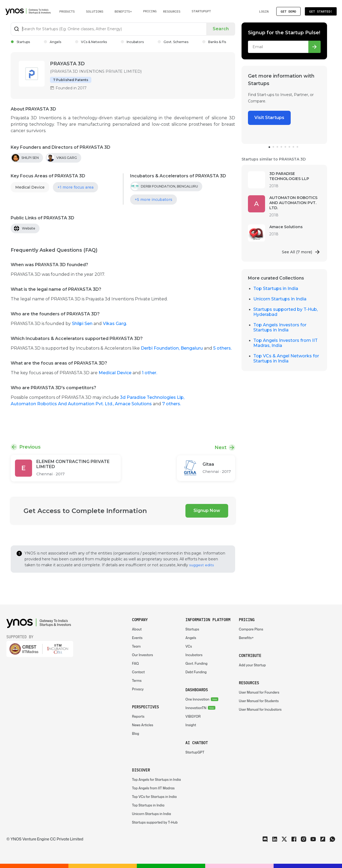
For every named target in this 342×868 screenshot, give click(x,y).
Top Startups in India (276, 288)
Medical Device (30, 187)
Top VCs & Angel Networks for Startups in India (286, 358)
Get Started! (321, 11)
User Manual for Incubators (260, 710)
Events (137, 638)
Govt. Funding (197, 664)
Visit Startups (269, 118)
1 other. (149, 373)
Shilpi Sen (83, 324)
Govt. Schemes (173, 42)
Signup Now (207, 511)
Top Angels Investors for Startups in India (280, 327)
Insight (191, 725)
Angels (53, 42)
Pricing (150, 11)
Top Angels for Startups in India (156, 780)
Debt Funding (196, 672)
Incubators (132, 42)
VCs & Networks (91, 42)
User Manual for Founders (259, 692)
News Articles (143, 725)
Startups (20, 42)
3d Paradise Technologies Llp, (152, 397)
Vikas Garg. (115, 324)
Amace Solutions (134, 404)
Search (221, 29)
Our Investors (143, 655)
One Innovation (197, 699)
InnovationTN (196, 708)
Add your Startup (252, 665)
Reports (138, 716)
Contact (138, 672)
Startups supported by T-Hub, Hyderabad (285, 312)
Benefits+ (246, 638)
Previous (30, 447)
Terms (137, 681)
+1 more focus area (75, 187)
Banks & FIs (214, 42)
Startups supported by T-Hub (155, 822)
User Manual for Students (259, 701)
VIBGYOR (193, 716)
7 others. (172, 404)
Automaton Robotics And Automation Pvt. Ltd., (63, 404)
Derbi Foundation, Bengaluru (172, 348)
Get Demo (289, 11)
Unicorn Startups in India (280, 299)
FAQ (135, 664)
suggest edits (202, 565)
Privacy (138, 689)
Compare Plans (251, 629)
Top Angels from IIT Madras (153, 788)
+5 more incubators (153, 200)
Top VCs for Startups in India (154, 797)
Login (264, 11)
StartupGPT (201, 11)
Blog (136, 734)
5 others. (222, 348)
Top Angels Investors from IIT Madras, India (285, 343)
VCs (189, 646)
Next (221, 448)
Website (29, 228)
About (137, 629)
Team (136, 646)
